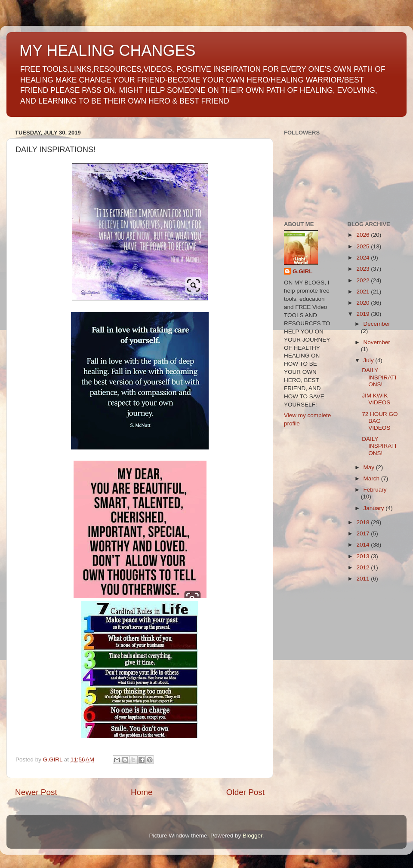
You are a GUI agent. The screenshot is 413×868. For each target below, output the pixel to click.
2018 (364, 522)
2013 (364, 556)
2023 (364, 269)
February (375, 490)
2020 (364, 303)
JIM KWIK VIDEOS (376, 399)
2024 (364, 258)
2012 (364, 567)
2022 (364, 280)
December (377, 324)
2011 (364, 579)
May (370, 467)
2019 (364, 314)
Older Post (245, 792)
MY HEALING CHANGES (107, 50)
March (372, 478)
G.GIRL (303, 271)
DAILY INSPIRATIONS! (379, 377)
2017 (364, 533)
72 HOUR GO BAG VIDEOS (380, 421)
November (377, 342)
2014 (364, 545)
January (375, 508)
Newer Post (36, 792)
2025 (364, 246)
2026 (364, 235)
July (370, 360)
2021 (364, 292)
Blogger (253, 836)
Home (142, 792)
